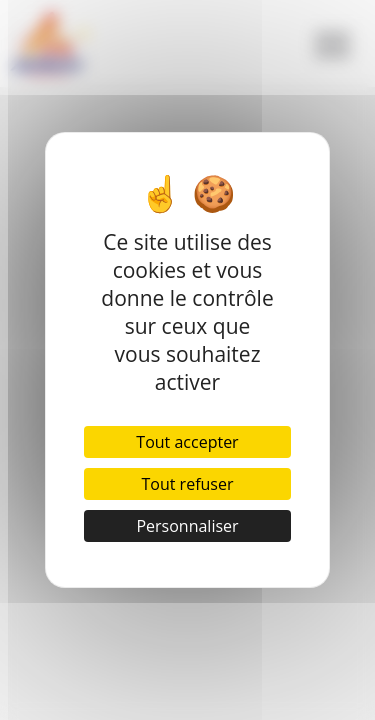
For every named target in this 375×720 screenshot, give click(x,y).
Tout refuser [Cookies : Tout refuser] (188, 484)
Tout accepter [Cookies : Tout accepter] (187, 442)
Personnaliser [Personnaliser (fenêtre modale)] (187, 526)
